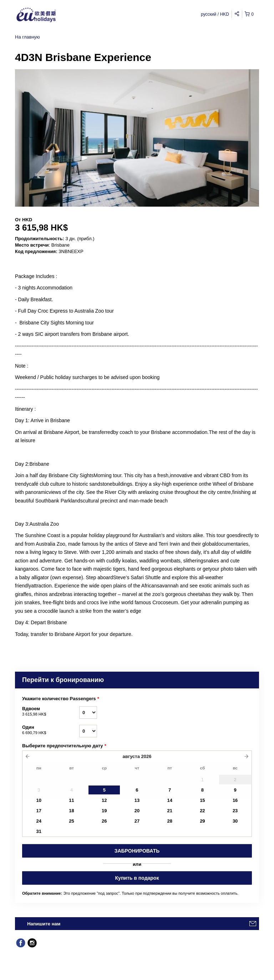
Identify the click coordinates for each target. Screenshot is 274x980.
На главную (27, 37)
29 (202, 821)
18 (71, 811)
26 (104, 821)
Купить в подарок (137, 878)
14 (169, 800)
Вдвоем (51, 712)
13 (137, 800)
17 (39, 811)
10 (39, 800)
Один (51, 730)
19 (104, 811)
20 (137, 811)
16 (235, 800)
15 (202, 800)
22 (202, 811)
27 (137, 821)
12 (104, 800)
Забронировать (137, 851)
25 (71, 821)
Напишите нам (44, 924)
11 (71, 800)
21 (169, 811)
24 (39, 821)
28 (169, 821)
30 (235, 821)
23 (235, 811)
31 (39, 831)
